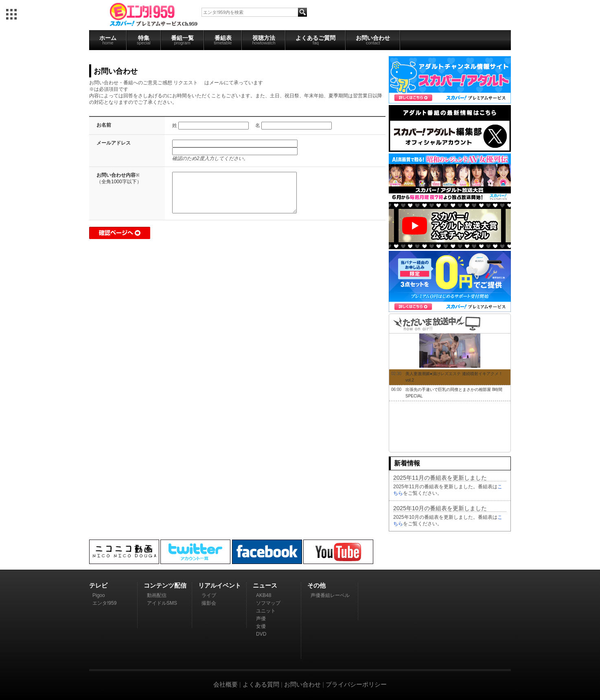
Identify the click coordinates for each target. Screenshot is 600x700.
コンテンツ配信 (165, 585)
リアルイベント (220, 585)
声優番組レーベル (330, 595)
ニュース (265, 585)
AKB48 (264, 595)
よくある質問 (261, 684)
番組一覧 (182, 40)
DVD (261, 634)
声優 (261, 619)
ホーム (108, 40)
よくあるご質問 (315, 40)
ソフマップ (268, 603)
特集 (144, 40)
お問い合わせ (373, 40)
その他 (316, 585)
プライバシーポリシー (356, 684)
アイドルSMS (162, 603)
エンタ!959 (104, 603)
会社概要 (226, 684)
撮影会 (209, 603)
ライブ (209, 595)
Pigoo (99, 595)
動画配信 (157, 595)
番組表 (223, 40)
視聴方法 (264, 40)
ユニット (266, 611)
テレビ (98, 585)
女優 (261, 626)
